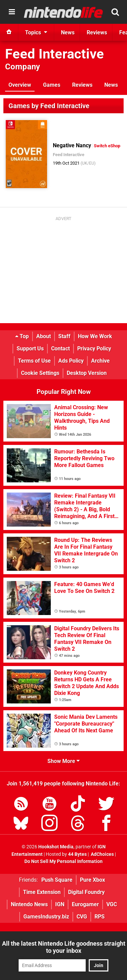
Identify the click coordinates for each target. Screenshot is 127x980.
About (44, 336)
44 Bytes (77, 854)
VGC (112, 904)
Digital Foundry (86, 892)
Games (52, 85)
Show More (63, 761)
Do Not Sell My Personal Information (63, 861)
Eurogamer (85, 904)
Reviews (82, 85)
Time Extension (42, 892)
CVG (82, 917)
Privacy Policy (94, 348)
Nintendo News (29, 904)
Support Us (30, 348)
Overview (20, 85)
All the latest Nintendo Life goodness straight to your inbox (64, 947)
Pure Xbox (92, 880)
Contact (60, 348)
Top (22, 336)
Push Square (57, 880)
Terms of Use (34, 361)
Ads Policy (71, 361)
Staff (64, 336)
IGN (60, 904)
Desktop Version (87, 373)
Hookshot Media (56, 847)
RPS (100, 917)
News (111, 85)
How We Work (95, 336)
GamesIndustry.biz (46, 917)
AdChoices (102, 854)
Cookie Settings (40, 373)
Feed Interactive (55, 54)
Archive (100, 361)
